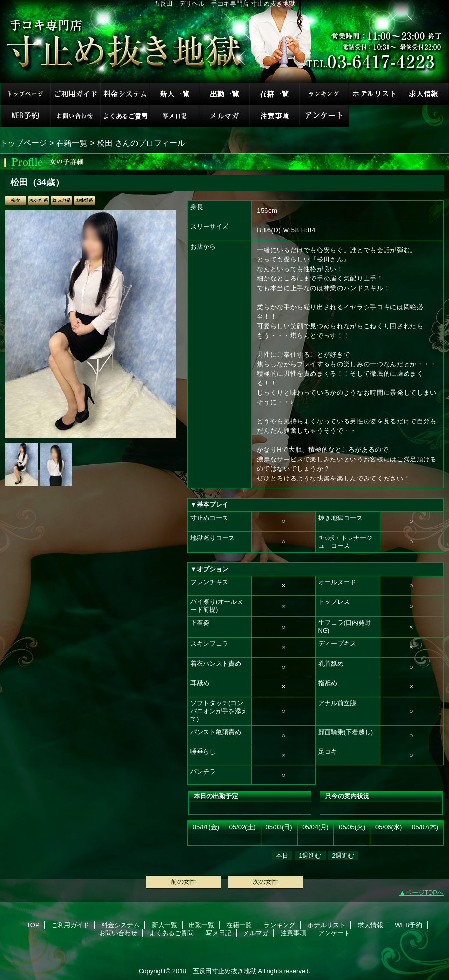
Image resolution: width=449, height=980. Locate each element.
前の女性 (184, 882)
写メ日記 (175, 116)
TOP (25, 94)
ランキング (324, 94)
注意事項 (274, 116)
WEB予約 (25, 116)
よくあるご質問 (125, 116)
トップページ (23, 143)
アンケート (324, 116)
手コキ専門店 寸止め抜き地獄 (224, 41)
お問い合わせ (75, 116)
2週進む (343, 855)
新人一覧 (175, 94)
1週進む (310, 855)
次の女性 (265, 882)
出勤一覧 (224, 94)
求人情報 (424, 94)
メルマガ (224, 116)
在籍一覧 (274, 94)
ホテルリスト (374, 94)
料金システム (125, 94)
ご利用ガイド (75, 94)
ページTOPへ (425, 892)
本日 (282, 855)
